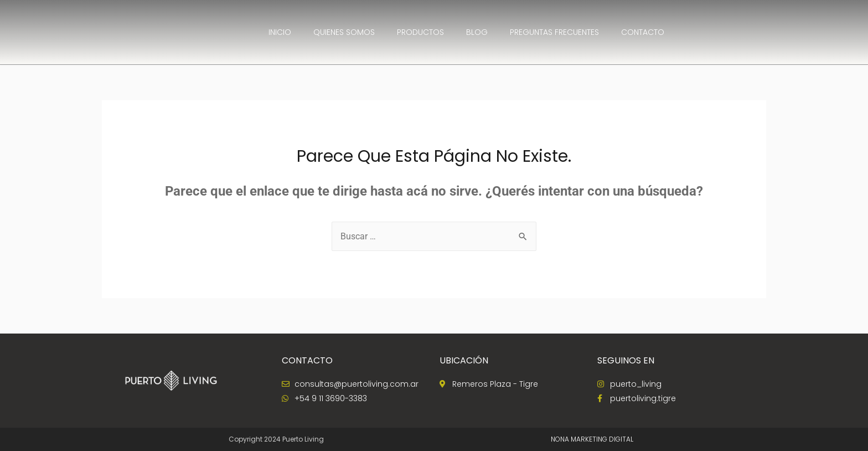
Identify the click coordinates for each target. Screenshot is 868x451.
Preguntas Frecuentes (554, 32)
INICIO (280, 32)
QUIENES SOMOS (344, 32)
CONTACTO (643, 32)
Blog (477, 32)
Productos (420, 32)
